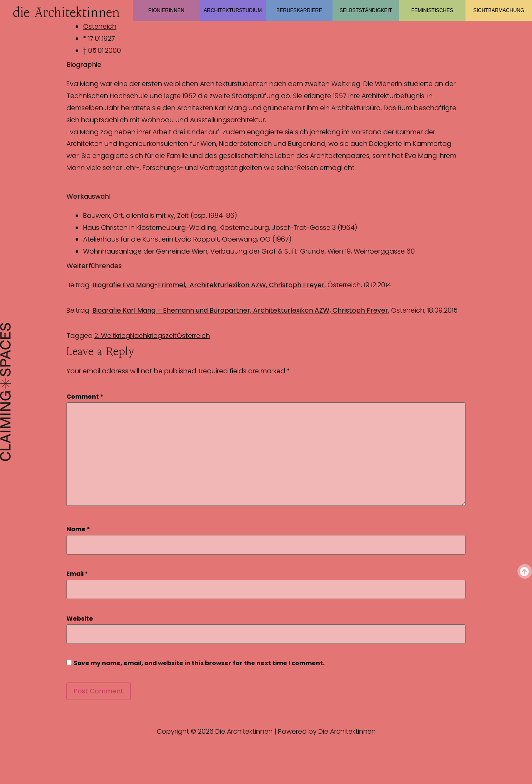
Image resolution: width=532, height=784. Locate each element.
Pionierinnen (166, 10)
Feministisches (432, 10)
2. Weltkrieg (112, 336)
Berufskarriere (299, 10)
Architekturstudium (233, 10)
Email (77, 574)
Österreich (100, 26)
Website (80, 619)
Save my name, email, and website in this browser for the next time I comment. (199, 663)
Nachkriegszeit (153, 336)
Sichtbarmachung (499, 10)
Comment (85, 397)
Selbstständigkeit (366, 10)
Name (78, 529)
